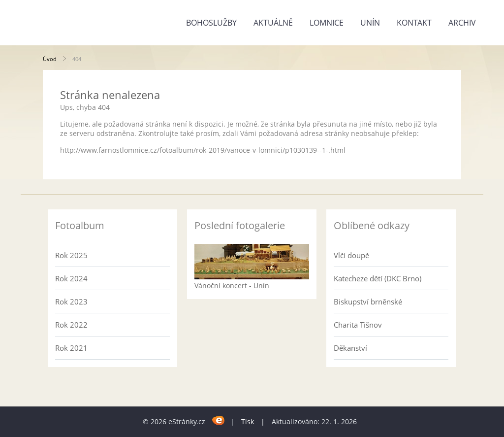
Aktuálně (273, 23)
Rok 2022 (71, 325)
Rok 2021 (71, 348)
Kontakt (414, 23)
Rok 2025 (71, 255)
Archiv (462, 23)
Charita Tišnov (358, 325)
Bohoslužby (211, 23)
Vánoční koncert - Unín (232, 286)
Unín (370, 23)
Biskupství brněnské (368, 302)
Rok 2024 (71, 278)
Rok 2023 (71, 302)
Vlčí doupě (351, 255)
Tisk (248, 421)
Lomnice (327, 23)
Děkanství (350, 348)
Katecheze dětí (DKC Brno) (378, 278)
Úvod (50, 59)
